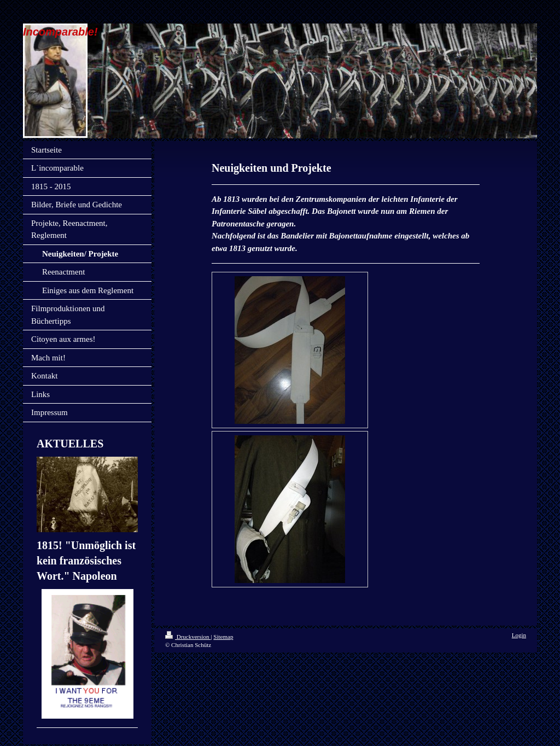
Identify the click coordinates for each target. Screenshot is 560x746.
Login (519, 635)
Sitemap (223, 637)
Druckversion (188, 637)
